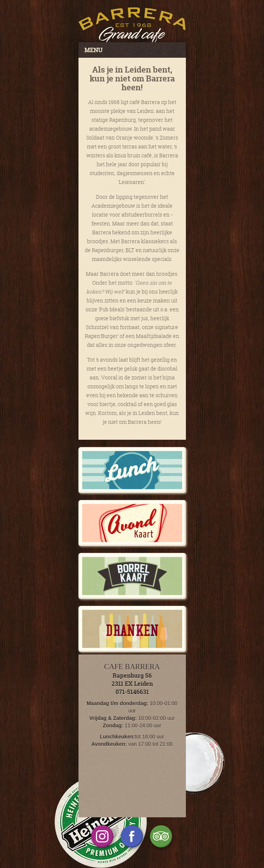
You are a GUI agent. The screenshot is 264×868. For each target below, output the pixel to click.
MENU (93, 50)
